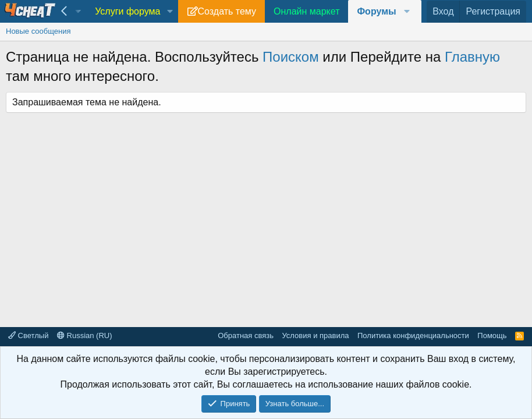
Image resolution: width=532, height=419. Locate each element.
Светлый (28, 335)
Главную (472, 57)
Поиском (291, 57)
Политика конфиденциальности (413, 335)
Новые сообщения (38, 31)
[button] (170, 12)
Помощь (492, 335)
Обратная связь (246, 335)
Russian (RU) (85, 335)
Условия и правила (315, 335)
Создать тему (227, 11)
